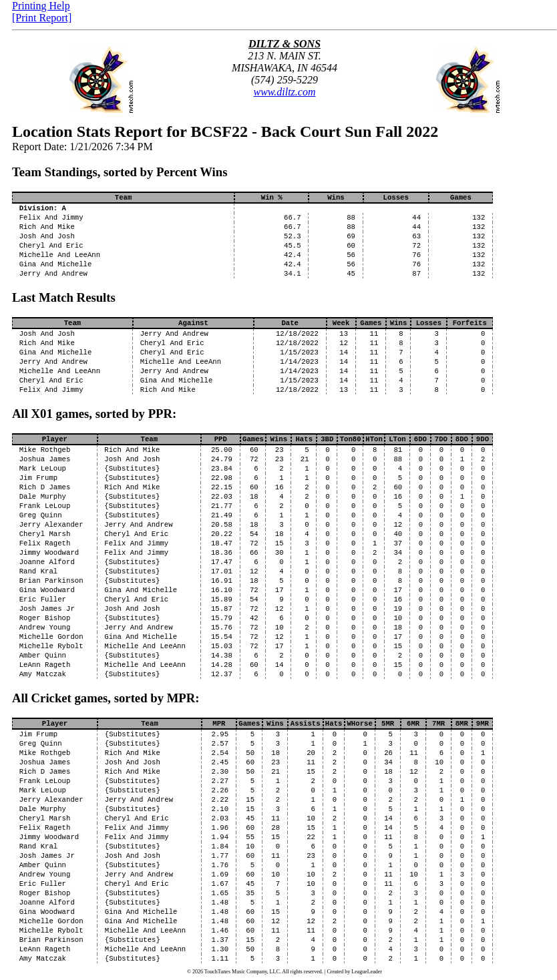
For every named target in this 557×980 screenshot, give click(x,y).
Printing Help (41, 6)
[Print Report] (42, 18)
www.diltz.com (284, 92)
